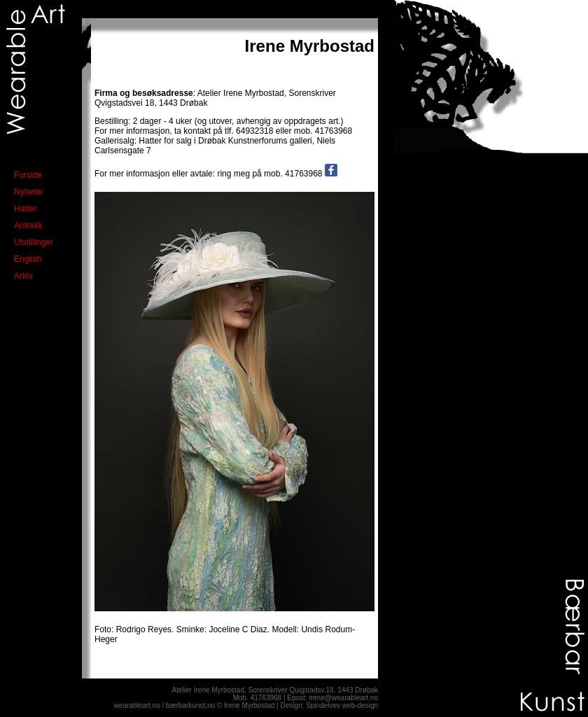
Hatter (26, 209)
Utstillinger (34, 242)
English (28, 259)
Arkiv (23, 276)
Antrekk (28, 225)
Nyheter (29, 192)
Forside (28, 175)
